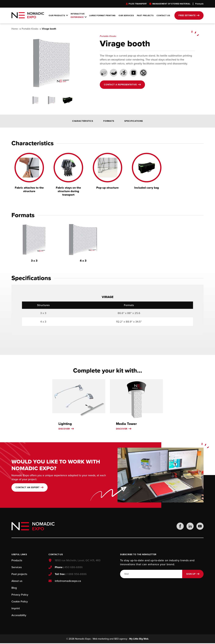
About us (17, 582)
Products (17, 561)
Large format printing (102, 15)
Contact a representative (120, 85)
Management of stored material (172, 4)
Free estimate (187, 15)
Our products (57, 15)
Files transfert (138, 4)
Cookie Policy (20, 602)
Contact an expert (28, 488)
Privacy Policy (20, 595)
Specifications (134, 121)
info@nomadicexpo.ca (68, 582)
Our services (126, 15)
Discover (64, 429)
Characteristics (83, 121)
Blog (14, 588)
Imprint (16, 609)
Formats (109, 121)
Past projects (145, 15)
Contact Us (163, 15)
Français (199, 4)
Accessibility (19, 616)
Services (17, 568)
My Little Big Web (139, 640)
